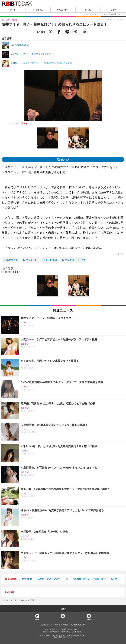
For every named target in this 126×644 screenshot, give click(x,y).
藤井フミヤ (12, 260)
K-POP (115, 579)
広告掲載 (55, 625)
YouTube (89, 619)
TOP (63, 609)
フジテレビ (32, 260)
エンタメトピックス (75, 260)
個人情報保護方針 (78, 625)
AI (67, 579)
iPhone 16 (27, 579)
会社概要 (64, 625)
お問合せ (45, 625)
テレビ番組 (51, 260)
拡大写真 (65, 160)
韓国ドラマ (100, 579)
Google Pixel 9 (81, 579)
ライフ (113, 10)
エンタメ (88, 10)
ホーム (13, 10)
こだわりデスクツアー (49, 579)
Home (37, 619)
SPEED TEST (63, 10)
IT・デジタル (38, 10)
